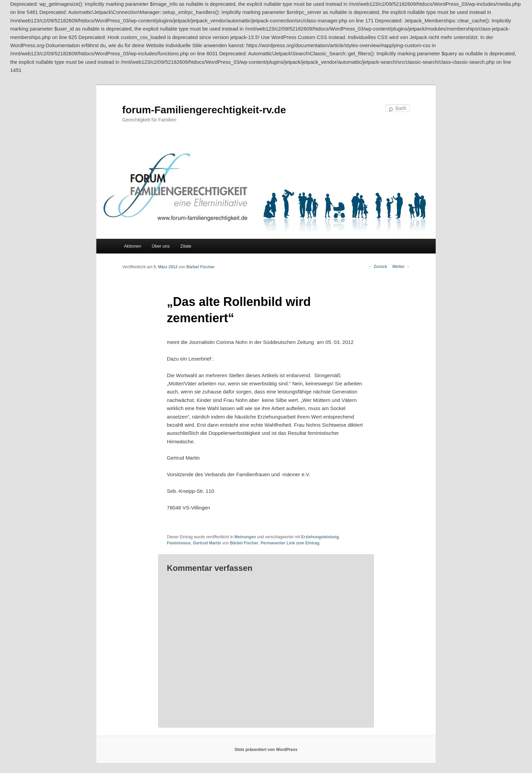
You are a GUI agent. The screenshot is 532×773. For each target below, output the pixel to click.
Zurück (378, 267)
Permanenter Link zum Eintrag (290, 543)
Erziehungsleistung (320, 537)
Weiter (401, 267)
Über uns (161, 246)
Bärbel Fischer (200, 267)
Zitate (186, 246)
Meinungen (245, 537)
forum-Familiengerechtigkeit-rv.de (204, 110)
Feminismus (179, 543)
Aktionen (132, 246)
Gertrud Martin (207, 543)
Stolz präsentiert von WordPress (266, 750)
